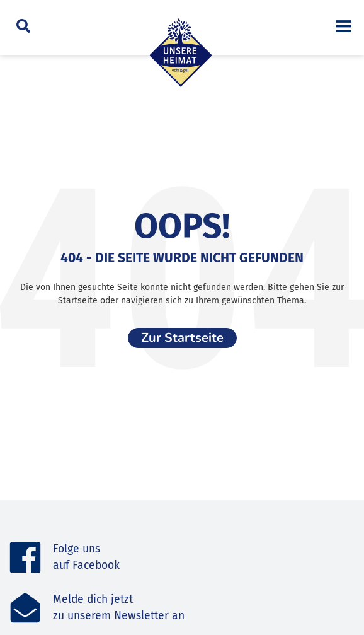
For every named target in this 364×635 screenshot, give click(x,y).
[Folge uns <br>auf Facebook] (25, 557)
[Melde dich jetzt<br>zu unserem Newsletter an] (25, 608)
